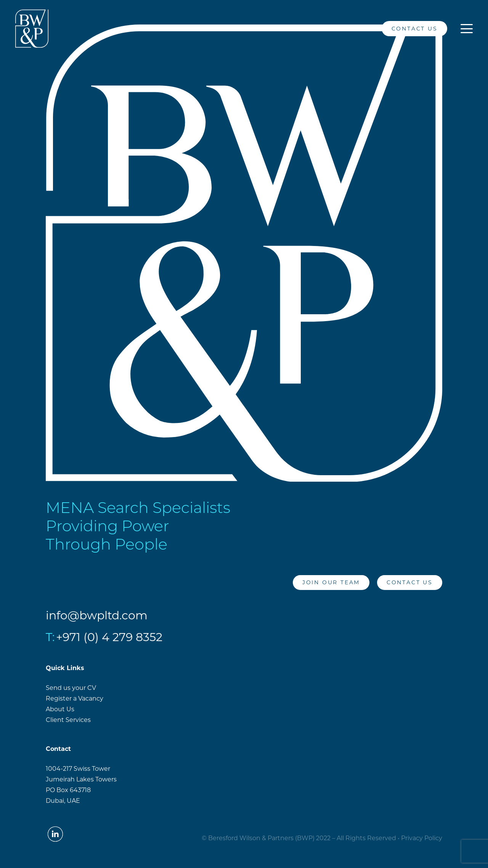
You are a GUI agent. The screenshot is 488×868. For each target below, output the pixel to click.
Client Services (68, 720)
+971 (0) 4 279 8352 (109, 637)
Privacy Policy (422, 838)
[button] (467, 29)
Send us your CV (71, 688)
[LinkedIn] (367, 29)
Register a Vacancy (75, 698)
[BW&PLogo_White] (32, 29)
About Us (60, 709)
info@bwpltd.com (97, 615)
